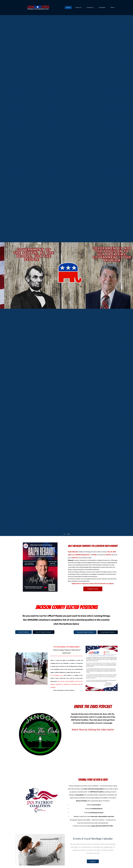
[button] (3, 276)
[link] (102, 647)
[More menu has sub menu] (114, 8)
